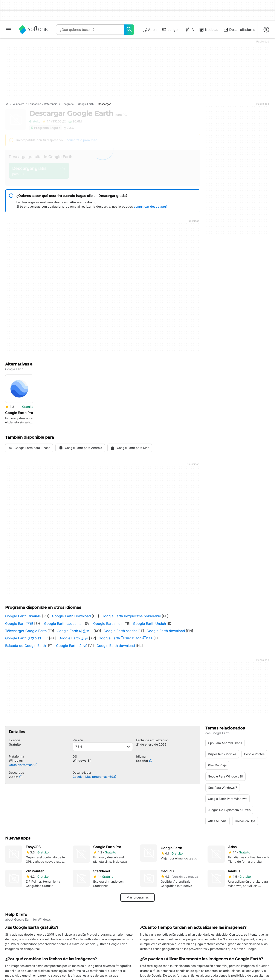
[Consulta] (90, 30)
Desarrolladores (239, 30)
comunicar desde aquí (150, 206)
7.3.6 (103, 747)
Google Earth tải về (72, 646)
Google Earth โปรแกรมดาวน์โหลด (126, 638)
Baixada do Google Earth (25, 646)
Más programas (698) (101, 777)
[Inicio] (7, 104)
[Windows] (18, 104)
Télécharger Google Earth (26, 631)
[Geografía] (68, 104)
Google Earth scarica (121, 631)
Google (78, 777)
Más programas (138, 897)
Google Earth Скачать (23, 616)
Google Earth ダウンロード (27, 638)
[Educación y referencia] (43, 104)
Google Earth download (166, 631)
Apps (149, 30)
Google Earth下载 (19, 624)
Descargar (78, 113)
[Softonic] (34, 30)
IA (189, 30)
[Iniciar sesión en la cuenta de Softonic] (266, 30)
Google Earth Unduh (149, 624)
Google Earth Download (71, 616)
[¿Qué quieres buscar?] (129, 30)
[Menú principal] (9, 30)
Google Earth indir (108, 624)
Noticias (209, 30)
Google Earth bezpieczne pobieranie (131, 616)
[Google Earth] (86, 104)
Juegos (170, 30)
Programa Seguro (45, 128)
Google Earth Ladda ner (63, 624)
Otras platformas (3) (23, 765)
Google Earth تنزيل (73, 638)
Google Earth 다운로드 (75, 631)
